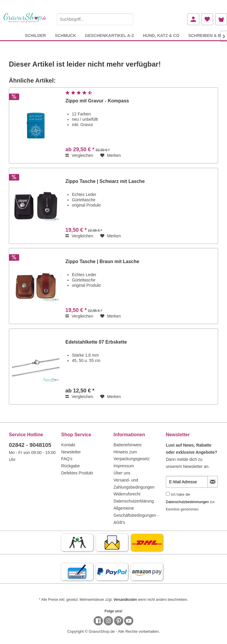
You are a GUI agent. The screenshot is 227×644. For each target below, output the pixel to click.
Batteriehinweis (128, 445)
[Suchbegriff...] (95, 19)
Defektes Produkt (77, 473)
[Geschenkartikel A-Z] (109, 35)
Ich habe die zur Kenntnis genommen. (190, 502)
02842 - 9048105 (30, 445)
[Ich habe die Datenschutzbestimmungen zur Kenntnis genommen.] (168, 494)
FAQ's (67, 459)
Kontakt (68, 445)
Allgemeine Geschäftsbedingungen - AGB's (136, 515)
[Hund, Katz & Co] (161, 35)
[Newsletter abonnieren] (213, 482)
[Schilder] (35, 35)
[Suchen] (127, 19)
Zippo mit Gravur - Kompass (97, 101)
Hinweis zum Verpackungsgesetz (132, 455)
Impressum (124, 466)
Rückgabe (70, 466)
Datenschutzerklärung (134, 501)
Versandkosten (125, 600)
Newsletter (71, 452)
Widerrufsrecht (127, 494)
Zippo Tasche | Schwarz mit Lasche (105, 181)
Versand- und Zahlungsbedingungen (134, 484)
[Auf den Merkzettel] (111, 155)
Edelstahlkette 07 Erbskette (96, 342)
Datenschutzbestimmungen (187, 502)
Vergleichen (79, 155)
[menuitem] (95, 18)
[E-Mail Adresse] (187, 482)
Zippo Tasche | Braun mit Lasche (102, 261)
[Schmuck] (65, 35)
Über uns (122, 473)
